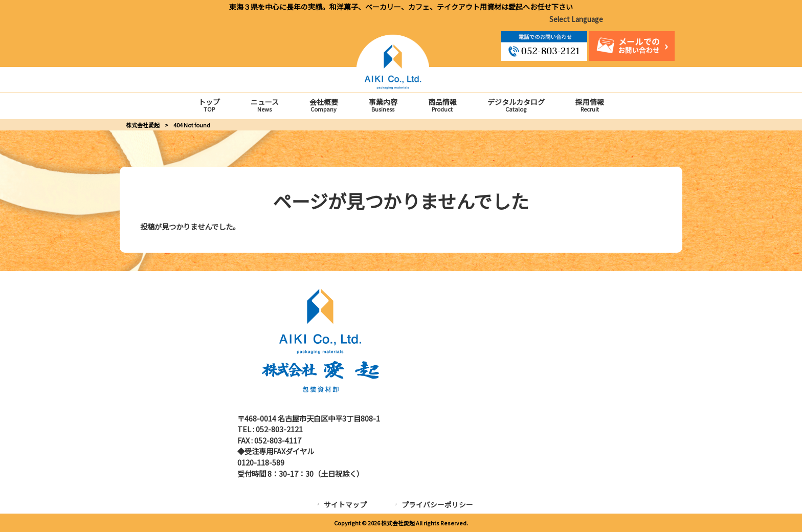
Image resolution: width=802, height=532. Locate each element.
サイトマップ (345, 504)
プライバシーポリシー (437, 504)
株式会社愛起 (143, 124)
